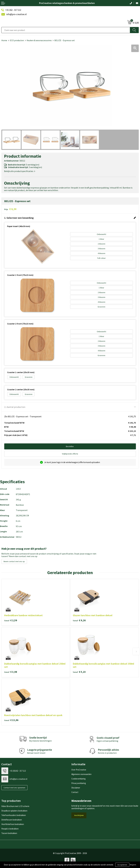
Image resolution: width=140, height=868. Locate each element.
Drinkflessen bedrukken (12, 820)
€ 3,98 (11, 672)
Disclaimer (76, 788)
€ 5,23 (79, 672)
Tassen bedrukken (9, 833)
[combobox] (66, 30)
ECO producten (17, 40)
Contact (75, 792)
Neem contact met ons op (14, 561)
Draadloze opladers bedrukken (14, 811)
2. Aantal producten (15, 407)
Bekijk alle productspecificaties (20, 171)
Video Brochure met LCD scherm (15, 806)
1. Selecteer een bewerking (19, 218)
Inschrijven (79, 815)
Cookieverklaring (78, 779)
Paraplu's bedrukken (10, 829)
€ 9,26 (79, 620)
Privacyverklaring (79, 783)
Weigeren (133, 865)
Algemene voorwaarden (81, 774)
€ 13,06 (11, 720)
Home (4, 40)
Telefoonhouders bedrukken (14, 815)
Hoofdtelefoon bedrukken (13, 824)
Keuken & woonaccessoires (39, 40)
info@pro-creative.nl (16, 14)
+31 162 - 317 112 (13, 10)
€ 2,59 (11, 620)
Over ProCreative (79, 770)
